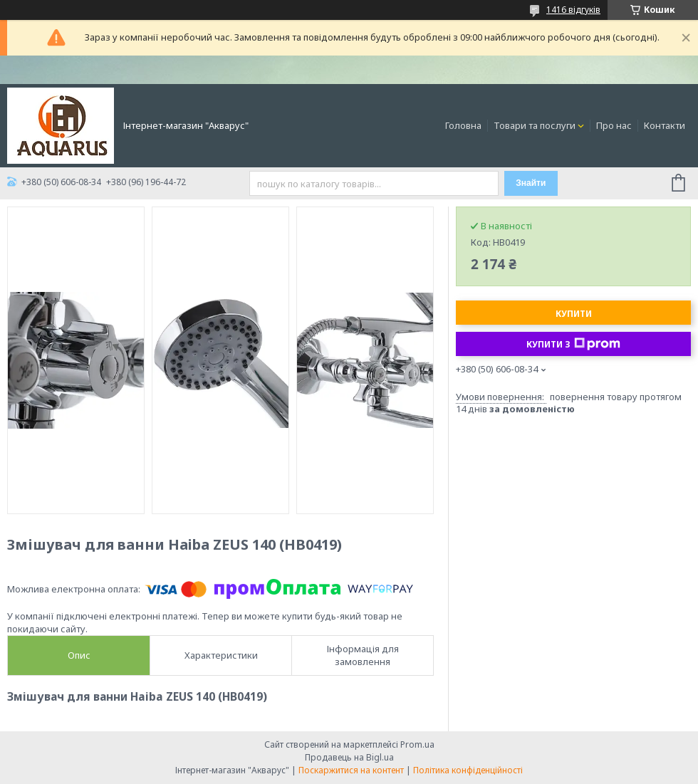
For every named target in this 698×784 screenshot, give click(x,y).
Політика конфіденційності (468, 770)
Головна (463, 125)
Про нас (614, 125)
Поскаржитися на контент (351, 770)
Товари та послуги (535, 125)
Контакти (665, 125)
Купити (574, 314)
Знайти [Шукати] (531, 183)
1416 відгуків (573, 10)
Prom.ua (417, 744)
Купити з (573, 344)
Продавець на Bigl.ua (349, 757)
